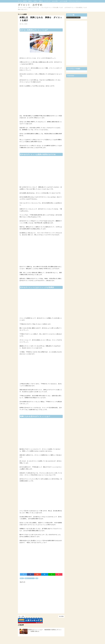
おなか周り (55, 1)
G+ (38, 574)
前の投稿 (61, 616)
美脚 (37, 578)
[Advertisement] (41, 103)
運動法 (41, 1)
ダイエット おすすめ (30, 5)
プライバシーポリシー (75, 1)
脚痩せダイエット (30, 578)
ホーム (20, 1)
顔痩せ (36, 1)
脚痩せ (31, 1)
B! (45, 574)
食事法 (25, 1)
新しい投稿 (21, 616)
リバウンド (48, 1)
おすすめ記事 (64, 1)
